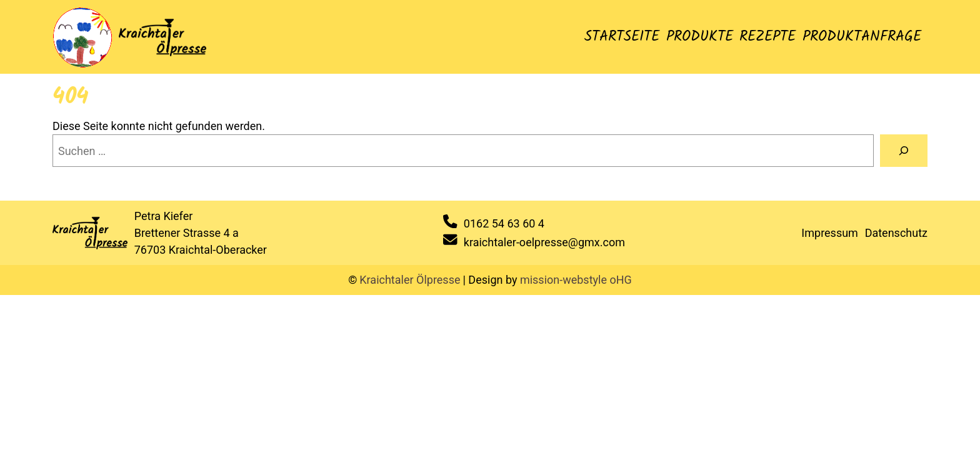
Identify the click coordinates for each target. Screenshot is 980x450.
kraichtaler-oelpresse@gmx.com (544, 242)
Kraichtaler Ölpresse (410, 280)
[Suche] (904, 151)
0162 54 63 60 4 (504, 223)
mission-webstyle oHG (576, 280)
